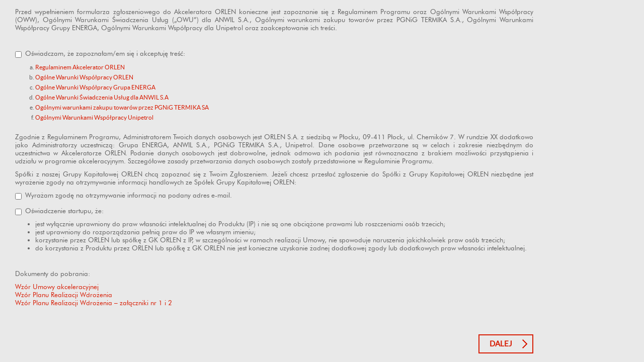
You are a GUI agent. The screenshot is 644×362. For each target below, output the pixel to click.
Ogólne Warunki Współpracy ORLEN (84, 77)
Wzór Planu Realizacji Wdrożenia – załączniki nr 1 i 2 (94, 303)
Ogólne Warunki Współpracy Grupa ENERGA (95, 87)
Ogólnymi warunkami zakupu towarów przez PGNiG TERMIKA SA (122, 107)
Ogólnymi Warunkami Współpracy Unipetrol (94, 117)
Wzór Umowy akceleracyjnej (57, 287)
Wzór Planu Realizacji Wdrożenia (64, 295)
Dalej (501, 344)
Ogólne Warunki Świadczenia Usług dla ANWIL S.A (102, 97)
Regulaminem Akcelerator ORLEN (80, 67)
